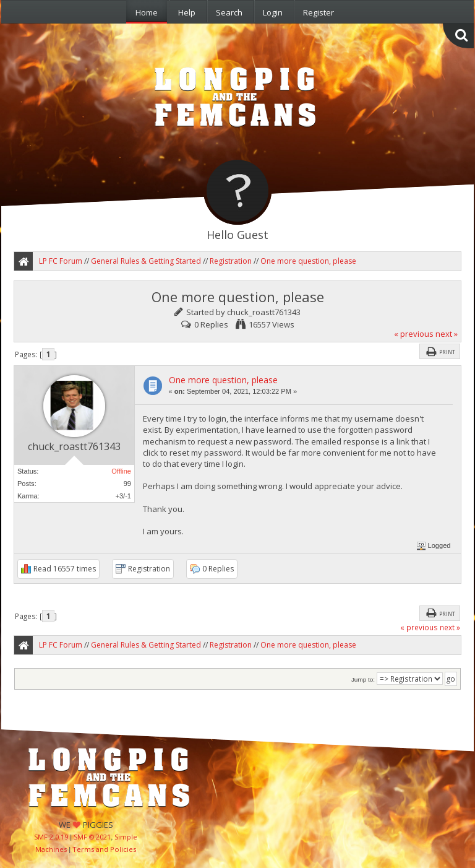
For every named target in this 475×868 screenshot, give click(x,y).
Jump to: (363, 679)
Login (273, 12)
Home (147, 12)
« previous (414, 334)
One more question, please (223, 380)
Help (187, 12)
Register (319, 12)
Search (229, 12)
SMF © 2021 (92, 837)
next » (447, 334)
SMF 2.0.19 (51, 837)
